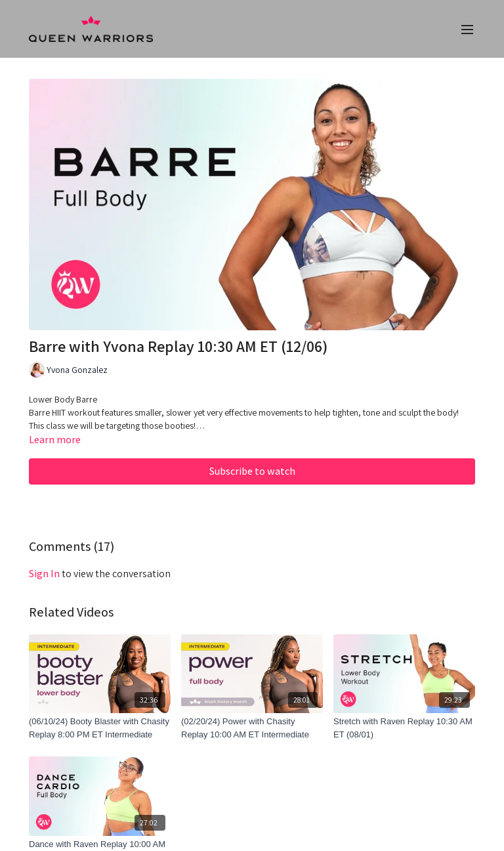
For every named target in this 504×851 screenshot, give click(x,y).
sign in (44, 574)
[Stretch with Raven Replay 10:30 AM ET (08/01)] (404, 728)
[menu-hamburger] (467, 29)
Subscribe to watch (252, 471)
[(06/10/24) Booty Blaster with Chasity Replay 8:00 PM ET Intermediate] (100, 728)
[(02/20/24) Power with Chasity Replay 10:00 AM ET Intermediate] (252, 728)
